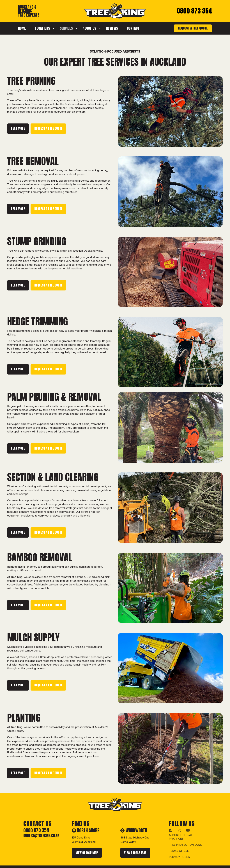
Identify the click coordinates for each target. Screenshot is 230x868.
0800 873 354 (194, 11)
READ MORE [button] (18, 128)
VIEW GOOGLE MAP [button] (87, 843)
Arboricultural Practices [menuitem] (181, 827)
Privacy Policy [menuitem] (180, 847)
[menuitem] (24, 28)
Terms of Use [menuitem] (179, 841)
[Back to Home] (115, 17)
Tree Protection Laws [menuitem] (185, 835)
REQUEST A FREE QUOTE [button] (193, 28)
